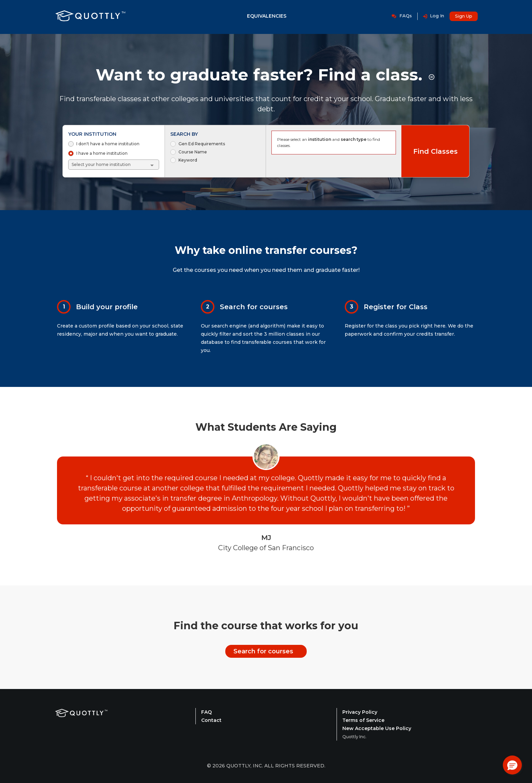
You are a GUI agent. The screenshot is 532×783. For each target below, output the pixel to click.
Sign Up (464, 16)
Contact (211, 720)
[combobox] (114, 165)
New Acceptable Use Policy (377, 728)
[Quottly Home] (81, 722)
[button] (512, 765)
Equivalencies (267, 16)
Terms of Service (363, 720)
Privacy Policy (360, 712)
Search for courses (263, 651)
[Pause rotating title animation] (432, 77)
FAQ (206, 712)
